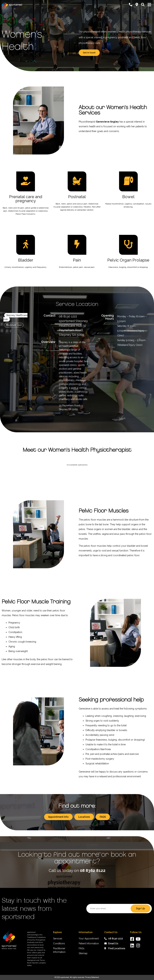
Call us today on (77, 870)
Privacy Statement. (92, 977)
